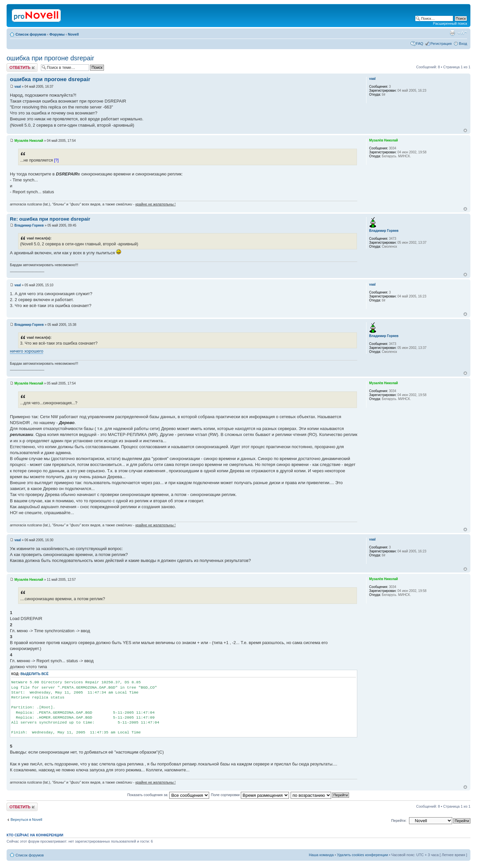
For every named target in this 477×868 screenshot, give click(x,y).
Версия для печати (452, 33)
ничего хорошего (27, 351)
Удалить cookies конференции (363, 855)
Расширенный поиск (450, 23)
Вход (463, 44)
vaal (18, 87)
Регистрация (441, 44)
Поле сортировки (250, 795)
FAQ (420, 44)
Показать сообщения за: (168, 795)
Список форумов (31, 34)
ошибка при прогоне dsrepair (50, 58)
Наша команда (321, 855)
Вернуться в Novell (26, 820)
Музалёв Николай (29, 141)
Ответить (22, 67)
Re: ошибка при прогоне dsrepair (50, 219)
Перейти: (399, 821)
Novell (73, 34)
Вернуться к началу (465, 130)
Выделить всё (34, 674)
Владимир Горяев (29, 225)
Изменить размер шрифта (462, 33)
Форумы (57, 34)
